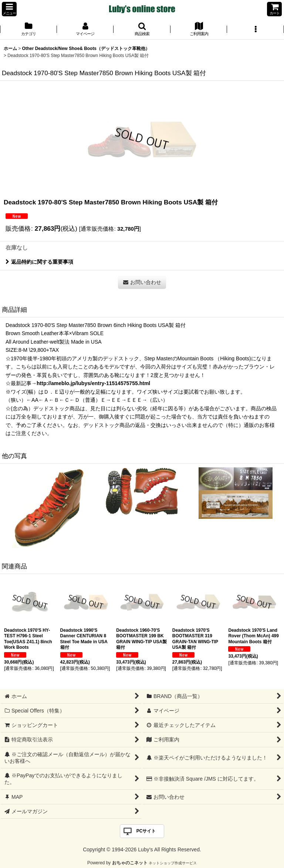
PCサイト (146, 831)
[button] (9, 9)
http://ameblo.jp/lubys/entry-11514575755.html (93, 383)
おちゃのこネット (130, 863)
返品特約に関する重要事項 (39, 262)
